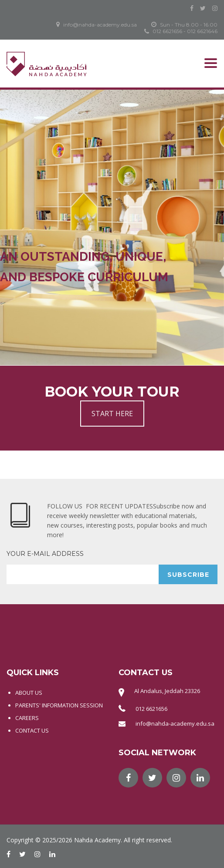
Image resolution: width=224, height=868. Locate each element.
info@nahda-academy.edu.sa (175, 723)
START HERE (112, 414)
